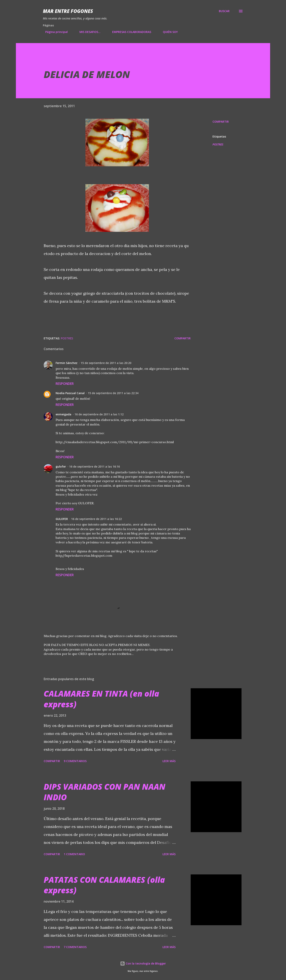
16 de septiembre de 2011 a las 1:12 (99, 414)
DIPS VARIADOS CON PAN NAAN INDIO (105, 792)
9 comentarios (75, 761)
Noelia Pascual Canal (70, 393)
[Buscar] (224, 11)
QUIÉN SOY (168, 32)
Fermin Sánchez (67, 363)
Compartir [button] (221, 122)
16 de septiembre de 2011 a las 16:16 (94, 466)
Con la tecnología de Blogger (143, 963)
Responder (65, 384)
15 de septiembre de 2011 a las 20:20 (106, 363)
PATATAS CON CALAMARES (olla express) (104, 885)
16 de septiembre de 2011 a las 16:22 (96, 519)
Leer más (169, 761)
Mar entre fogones (68, 11)
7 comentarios (75, 947)
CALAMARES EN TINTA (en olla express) (101, 699)
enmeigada (63, 414)
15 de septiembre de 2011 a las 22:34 (113, 393)
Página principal (54, 32)
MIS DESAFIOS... (88, 32)
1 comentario (74, 854)
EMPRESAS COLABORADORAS (129, 32)
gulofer (61, 466)
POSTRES (218, 144)
